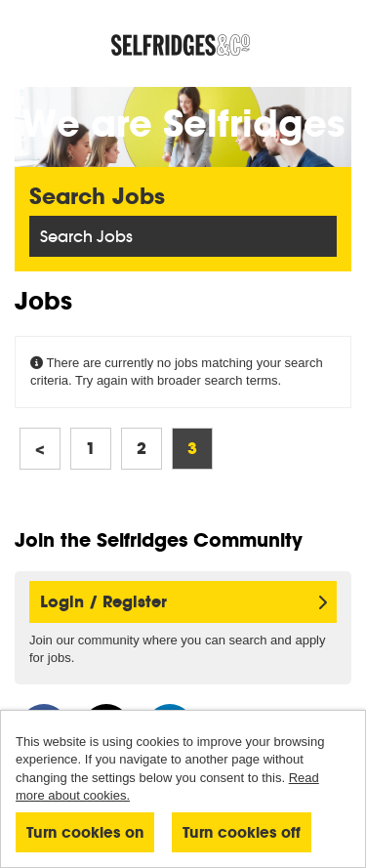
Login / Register (183, 602)
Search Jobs (86, 236)
